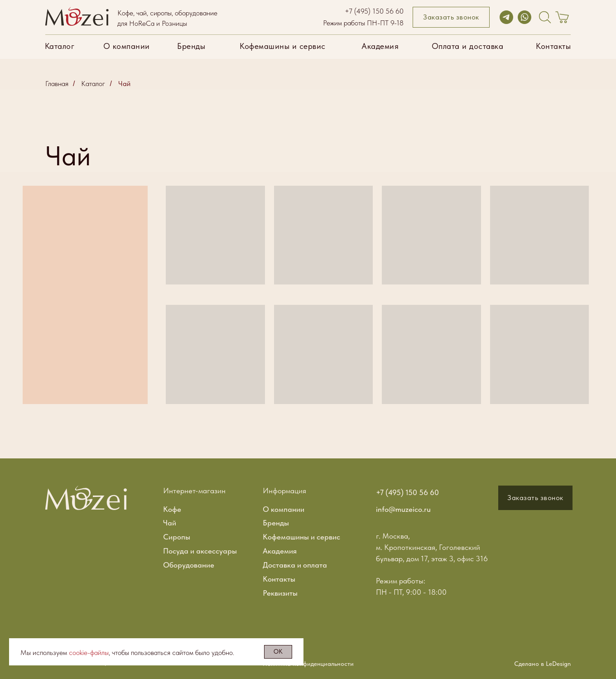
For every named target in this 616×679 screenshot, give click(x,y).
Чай (124, 84)
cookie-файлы (89, 653)
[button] (451, 17)
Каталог (93, 84)
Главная (57, 84)
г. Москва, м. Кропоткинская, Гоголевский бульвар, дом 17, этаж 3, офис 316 (432, 547)
